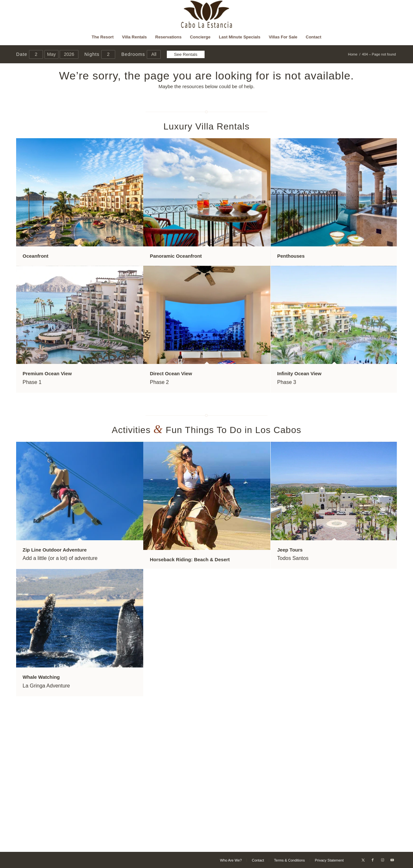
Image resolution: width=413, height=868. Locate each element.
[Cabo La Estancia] (207, 15)
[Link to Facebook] (373, 860)
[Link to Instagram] (382, 860)
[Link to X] (363, 860)
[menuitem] (103, 37)
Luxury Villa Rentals (207, 126)
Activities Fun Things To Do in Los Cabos (206, 430)
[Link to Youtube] (392, 860)
